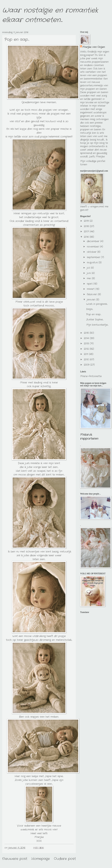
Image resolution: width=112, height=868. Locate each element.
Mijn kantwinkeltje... (97, 325)
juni (89, 273)
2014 (87, 338)
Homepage (41, 859)
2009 (87, 365)
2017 (87, 232)
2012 (87, 349)
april (90, 284)
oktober (92, 252)
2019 (87, 221)
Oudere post (65, 859)
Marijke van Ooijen (94, 47)
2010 (87, 360)
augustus (93, 263)
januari (92, 300)
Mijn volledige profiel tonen (93, 163)
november (93, 247)
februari (92, 294)
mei (89, 278)
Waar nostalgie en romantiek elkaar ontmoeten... (50, 15)
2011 (86, 354)
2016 (87, 237)
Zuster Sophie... (95, 320)
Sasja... (90, 309)
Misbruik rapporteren (89, 437)
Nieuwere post (15, 859)
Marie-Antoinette (91, 376)
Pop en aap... (94, 314)
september (94, 257)
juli (89, 268)
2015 (87, 333)
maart (91, 289)
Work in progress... (97, 304)
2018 (87, 226)
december (93, 241)
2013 (87, 344)
